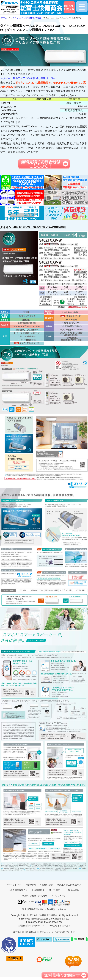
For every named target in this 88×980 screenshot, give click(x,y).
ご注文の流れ (72, 890)
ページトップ (15, 885)
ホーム (4, 18)
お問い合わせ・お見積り (35, 896)
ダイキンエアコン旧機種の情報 (26, 18)
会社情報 (31, 885)
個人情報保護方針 (19, 890)
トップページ (60, 896)
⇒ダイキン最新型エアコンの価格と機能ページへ (28, 78)
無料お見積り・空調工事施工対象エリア (61, 885)
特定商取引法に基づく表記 (47, 890)
